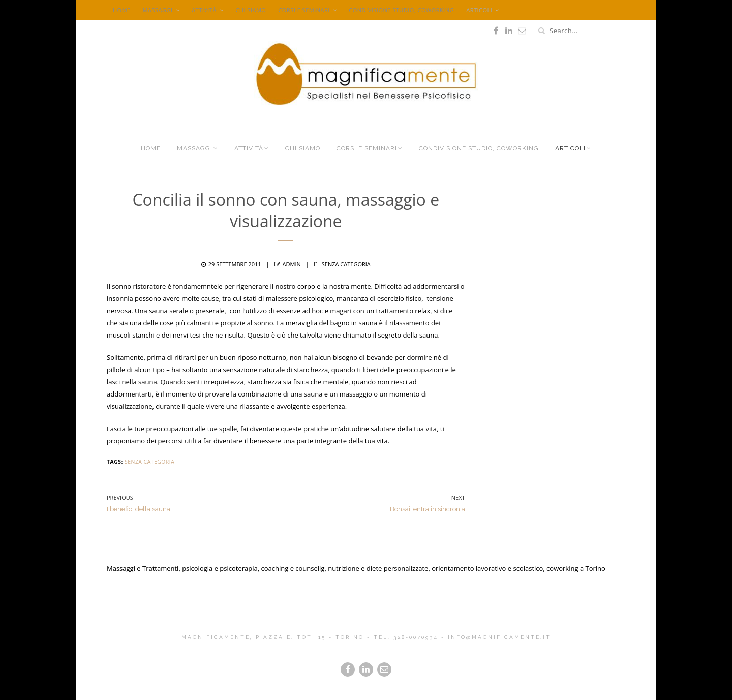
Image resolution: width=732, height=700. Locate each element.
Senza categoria (346, 264)
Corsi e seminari (304, 10)
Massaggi (158, 10)
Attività (204, 10)
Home (122, 10)
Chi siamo (251, 10)
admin (292, 264)
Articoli (479, 10)
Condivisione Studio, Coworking (401, 10)
